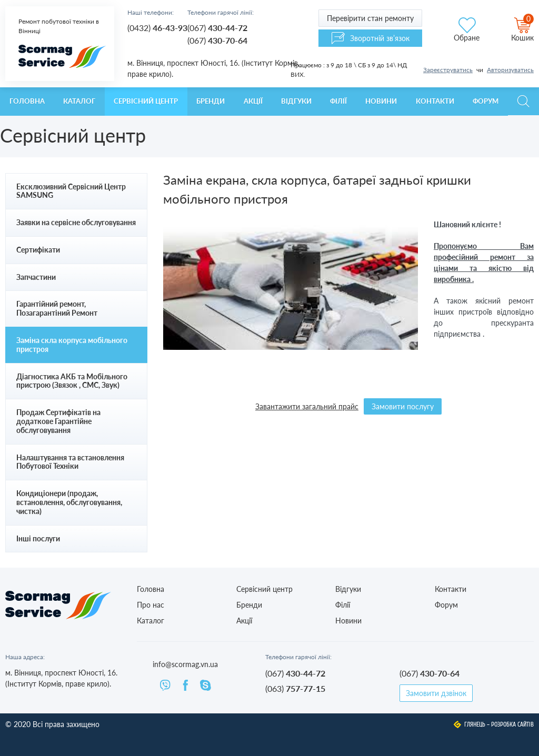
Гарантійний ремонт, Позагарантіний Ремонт (57, 308)
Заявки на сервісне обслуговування (76, 222)
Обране (467, 38)
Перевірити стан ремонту (370, 18)
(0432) (157, 28)
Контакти (435, 101)
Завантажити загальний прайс (307, 406)
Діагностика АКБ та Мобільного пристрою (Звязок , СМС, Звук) (72, 381)
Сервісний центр (146, 101)
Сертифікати (38, 250)
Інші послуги (38, 538)
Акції (253, 101)
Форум (486, 101)
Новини (381, 101)
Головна (27, 101)
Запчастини (36, 277)
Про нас (151, 605)
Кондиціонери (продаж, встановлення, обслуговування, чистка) (69, 502)
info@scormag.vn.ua (185, 664)
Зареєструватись (448, 70)
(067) (217, 28)
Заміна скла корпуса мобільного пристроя (72, 345)
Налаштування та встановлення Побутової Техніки (70, 462)
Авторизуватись (510, 70)
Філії (338, 101)
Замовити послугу (403, 406)
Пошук (523, 101)
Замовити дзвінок (436, 693)
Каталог (79, 101)
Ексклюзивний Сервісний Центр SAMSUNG (71, 191)
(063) (295, 688)
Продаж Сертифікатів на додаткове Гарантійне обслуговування (58, 421)
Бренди (211, 101)
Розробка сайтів (512, 724)
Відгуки (296, 101)
